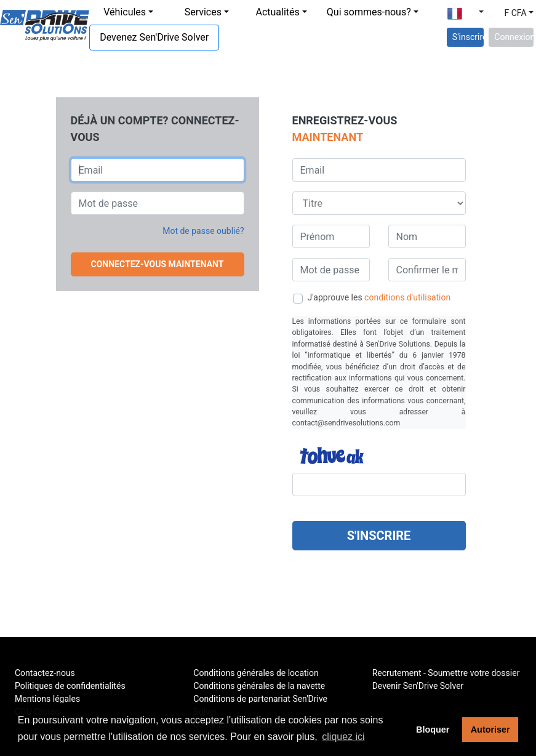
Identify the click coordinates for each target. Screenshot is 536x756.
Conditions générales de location (256, 673)
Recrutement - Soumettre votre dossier (446, 673)
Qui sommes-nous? (369, 12)
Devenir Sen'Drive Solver (418, 686)
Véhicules (125, 12)
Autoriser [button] (490, 730)
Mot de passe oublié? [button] (203, 231)
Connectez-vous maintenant (158, 264)
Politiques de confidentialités (70, 686)
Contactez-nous (45, 673)
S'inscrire (468, 37)
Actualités (277, 12)
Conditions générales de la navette (259, 686)
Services (203, 12)
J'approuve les (379, 297)
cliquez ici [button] (343, 737)
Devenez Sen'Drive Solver (154, 37)
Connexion (514, 37)
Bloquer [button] (433, 730)
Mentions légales (47, 699)
